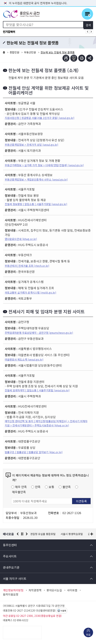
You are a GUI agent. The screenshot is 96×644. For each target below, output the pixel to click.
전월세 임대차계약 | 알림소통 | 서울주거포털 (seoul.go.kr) (37, 390)
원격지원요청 (11, 594)
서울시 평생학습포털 (72, 534)
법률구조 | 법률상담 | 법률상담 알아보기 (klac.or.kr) (34, 452)
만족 (38, 487)
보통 (51, 487)
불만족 (67, 487)
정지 (22, 534)
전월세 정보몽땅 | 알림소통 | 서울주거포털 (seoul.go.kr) (36, 204)
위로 (88, 635)
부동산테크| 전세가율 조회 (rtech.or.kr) (27, 266)
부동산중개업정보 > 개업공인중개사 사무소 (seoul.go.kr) (36, 179)
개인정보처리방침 (13, 590)
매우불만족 (19, 492)
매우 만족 (21, 487)
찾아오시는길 (54, 590)
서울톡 (63, 611)
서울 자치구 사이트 (15, 578)
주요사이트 (10, 556)
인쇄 (82, 58)
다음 (27, 534)
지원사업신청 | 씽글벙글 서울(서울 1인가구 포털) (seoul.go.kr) (40, 118)
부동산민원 (30, 52)
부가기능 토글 (90, 58)
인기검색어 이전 (88, 32)
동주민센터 (10, 545)
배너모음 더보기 (92, 534)
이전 (18, 534)
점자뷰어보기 (66, 58)
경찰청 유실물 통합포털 (43, 534)
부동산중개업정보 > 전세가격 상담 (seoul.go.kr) (32, 145)
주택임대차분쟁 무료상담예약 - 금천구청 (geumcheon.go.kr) (39, 333)
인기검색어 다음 (91, 32)
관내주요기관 (11, 567)
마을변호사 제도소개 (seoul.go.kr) (24, 359)
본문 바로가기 (48, 0)
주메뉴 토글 (87, 14)
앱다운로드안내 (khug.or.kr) (21, 239)
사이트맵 (72, 590)
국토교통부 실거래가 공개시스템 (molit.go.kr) (31, 292)
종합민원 (14, 52)
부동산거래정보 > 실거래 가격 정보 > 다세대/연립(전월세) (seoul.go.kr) (44, 165)
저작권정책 (35, 590)
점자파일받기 (74, 58)
